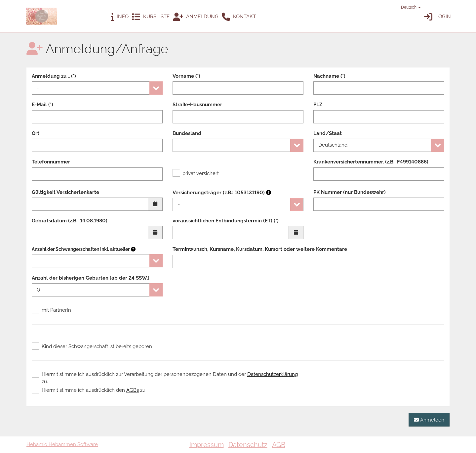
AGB (279, 445)
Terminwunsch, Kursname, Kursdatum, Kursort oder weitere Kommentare (260, 249)
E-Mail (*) (42, 105)
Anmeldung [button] (196, 17)
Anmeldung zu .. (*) (54, 76)
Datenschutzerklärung (273, 374)
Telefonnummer (51, 162)
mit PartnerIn (51, 310)
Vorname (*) (186, 76)
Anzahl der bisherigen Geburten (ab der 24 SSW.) (91, 278)
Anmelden (429, 420)
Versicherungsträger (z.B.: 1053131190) (222, 193)
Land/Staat (328, 133)
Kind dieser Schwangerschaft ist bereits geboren (92, 346)
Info (120, 17)
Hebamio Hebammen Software (62, 444)
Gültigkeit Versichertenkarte (65, 192)
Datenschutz (248, 445)
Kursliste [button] (151, 17)
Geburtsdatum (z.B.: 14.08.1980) (70, 221)
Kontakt (239, 17)
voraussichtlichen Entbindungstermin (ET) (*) (226, 221)
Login (437, 17)
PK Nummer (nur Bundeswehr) (350, 192)
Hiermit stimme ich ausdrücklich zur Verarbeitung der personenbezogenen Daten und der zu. (165, 378)
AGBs (133, 390)
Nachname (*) (329, 76)
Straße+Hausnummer (197, 105)
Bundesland (187, 133)
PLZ (318, 105)
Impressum (207, 445)
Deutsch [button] (408, 7)
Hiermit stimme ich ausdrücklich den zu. (89, 390)
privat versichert (196, 173)
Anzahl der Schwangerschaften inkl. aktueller (81, 249)
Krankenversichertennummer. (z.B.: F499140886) (371, 162)
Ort (36, 133)
